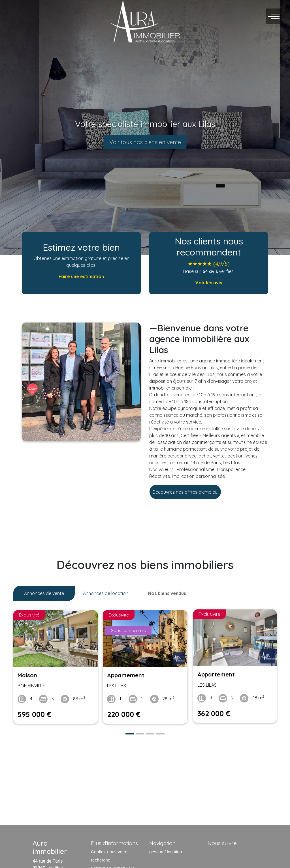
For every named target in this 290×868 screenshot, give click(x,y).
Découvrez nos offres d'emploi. (185, 492)
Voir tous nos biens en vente (145, 142)
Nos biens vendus (167, 593)
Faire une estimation (81, 276)
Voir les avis (209, 283)
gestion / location (166, 850)
